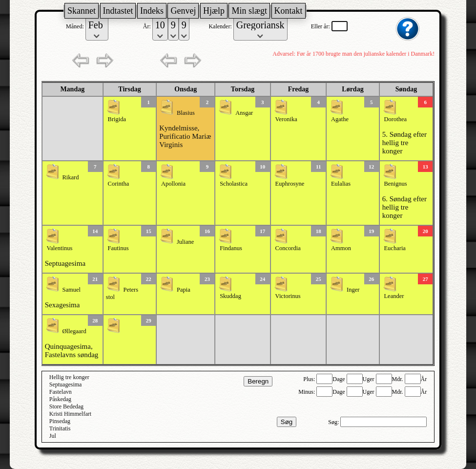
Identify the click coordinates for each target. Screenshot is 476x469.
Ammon (341, 248)
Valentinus (60, 248)
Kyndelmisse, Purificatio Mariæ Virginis (185, 136)
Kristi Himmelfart (70, 414)
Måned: (76, 26)
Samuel (72, 290)
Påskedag (60, 399)
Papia (184, 290)
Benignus (395, 184)
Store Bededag (66, 406)
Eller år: (321, 26)
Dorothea (395, 119)
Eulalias (341, 184)
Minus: (307, 392)
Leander (394, 296)
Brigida (117, 119)
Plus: (310, 379)
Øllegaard (74, 331)
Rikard (71, 177)
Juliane (185, 242)
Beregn (258, 381)
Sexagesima (62, 305)
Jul (53, 436)
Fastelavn (61, 392)
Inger (353, 290)
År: (148, 26)
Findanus (231, 248)
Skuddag (230, 296)
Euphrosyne (290, 184)
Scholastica (234, 184)
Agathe (340, 119)
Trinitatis (60, 428)
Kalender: (221, 26)
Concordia (288, 248)
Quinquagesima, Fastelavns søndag (72, 351)
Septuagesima (65, 263)
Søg (287, 422)
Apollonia (173, 184)
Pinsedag (60, 421)
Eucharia (394, 248)
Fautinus (118, 248)
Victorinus (288, 296)
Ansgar (244, 113)
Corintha (119, 184)
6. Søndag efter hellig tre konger (404, 207)
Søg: (334, 422)
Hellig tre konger (69, 377)
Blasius (186, 113)
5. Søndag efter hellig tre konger (404, 143)
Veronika (286, 119)
